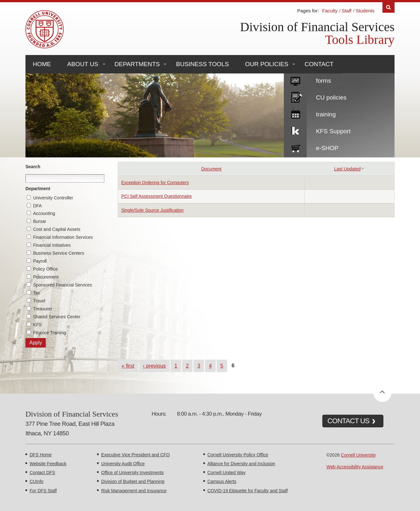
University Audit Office (123, 464)
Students (365, 11)
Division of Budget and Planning (133, 481)
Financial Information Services (63, 237)
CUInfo (37, 481)
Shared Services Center (57, 317)
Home (42, 64)
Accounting (44, 213)
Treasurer (43, 309)
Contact (319, 64)
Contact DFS (42, 473)
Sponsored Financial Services (63, 285)
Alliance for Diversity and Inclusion (241, 464)
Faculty (330, 11)
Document (211, 169)
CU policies (331, 97)
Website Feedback (48, 464)
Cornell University (358, 455)
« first (128, 366)
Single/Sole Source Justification (152, 210)
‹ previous (154, 366)
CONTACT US (348, 421)
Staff (347, 11)
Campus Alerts (222, 481)
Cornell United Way (227, 473)
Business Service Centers (59, 253)
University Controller (53, 198)
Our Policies (267, 64)
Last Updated (349, 169)
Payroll (40, 261)
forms (324, 81)
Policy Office (45, 269)
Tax (37, 293)
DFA (37, 206)
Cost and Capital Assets (57, 229)
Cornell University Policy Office (238, 455)
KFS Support (333, 131)
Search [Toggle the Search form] (388, 7)
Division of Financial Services (317, 27)
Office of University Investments (133, 473)
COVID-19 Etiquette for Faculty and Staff (248, 491)
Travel (39, 301)
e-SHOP (327, 148)
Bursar (40, 221)
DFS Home (41, 455)
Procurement (46, 277)
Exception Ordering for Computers (155, 183)
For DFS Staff (43, 491)
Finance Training (50, 333)
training (326, 114)
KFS (37, 325)
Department (38, 189)
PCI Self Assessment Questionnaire (157, 196)
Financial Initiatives (52, 245)
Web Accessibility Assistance (355, 467)
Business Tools (202, 64)
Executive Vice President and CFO (135, 455)
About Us (83, 64)
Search (33, 167)
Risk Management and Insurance (134, 491)
